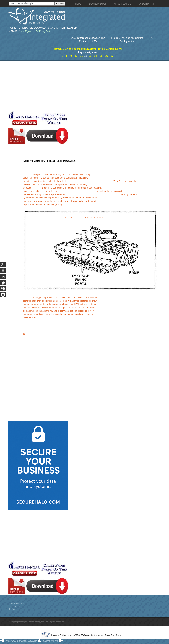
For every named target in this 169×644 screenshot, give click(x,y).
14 (95, 56)
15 (101, 56)
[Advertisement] (57, 86)
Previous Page (13, 641)
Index (35, 641)
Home (12, 28)
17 (112, 56)
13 (90, 56)
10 (76, 56)
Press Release (15, 606)
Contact (12, 609)
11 (82, 56)
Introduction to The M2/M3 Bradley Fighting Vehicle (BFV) (88, 49)
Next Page (53, 641)
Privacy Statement (16, 603)
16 (106, 56)
